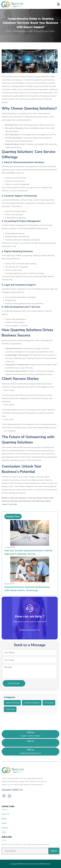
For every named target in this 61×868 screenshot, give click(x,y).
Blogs (4, 819)
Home (9, 31)
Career (4, 823)
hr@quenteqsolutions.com (30, 630)
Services (5, 828)
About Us (5, 814)
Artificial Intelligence (32, 703)
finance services (36, 228)
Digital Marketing (12, 703)
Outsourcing (49, 703)
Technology (10, 709)
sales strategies (8, 173)
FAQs (4, 832)
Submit (54, 851)
